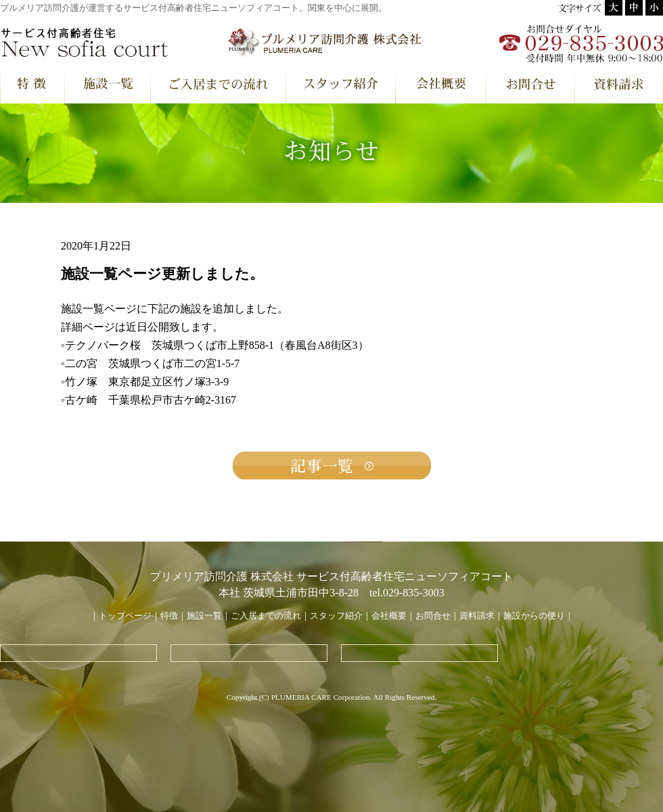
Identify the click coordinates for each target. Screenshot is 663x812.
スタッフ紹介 (336, 616)
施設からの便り (534, 616)
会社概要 (389, 616)
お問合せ (433, 616)
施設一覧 (204, 616)
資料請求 (477, 616)
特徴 (169, 616)
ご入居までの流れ (266, 616)
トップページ (125, 616)
